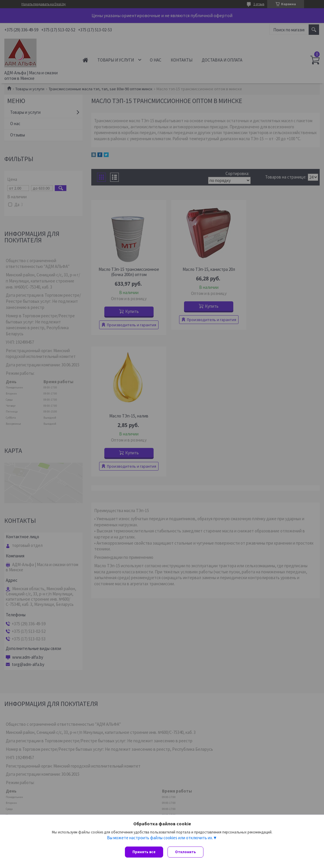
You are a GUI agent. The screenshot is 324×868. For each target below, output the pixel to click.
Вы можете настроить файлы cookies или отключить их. (160, 839)
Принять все (144, 852)
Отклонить (187, 852)
